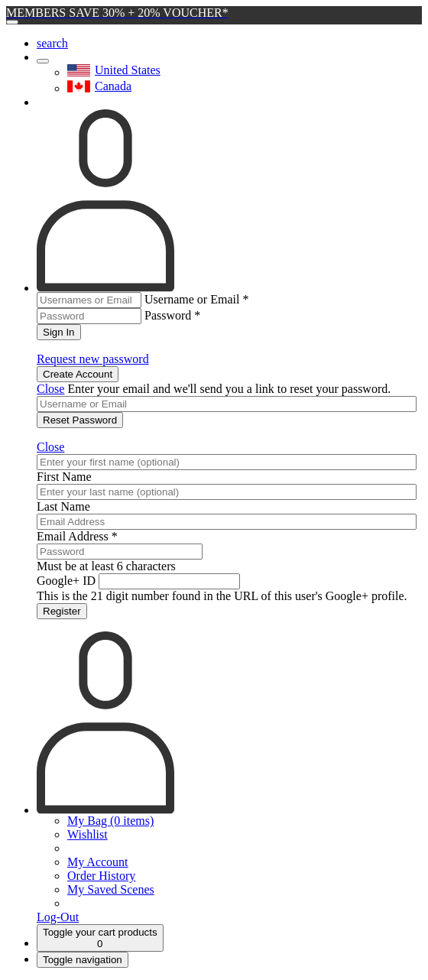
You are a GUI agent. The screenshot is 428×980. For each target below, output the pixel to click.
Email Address (77, 536)
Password (172, 315)
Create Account (78, 374)
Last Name (63, 506)
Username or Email (196, 299)
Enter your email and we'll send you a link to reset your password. (229, 389)
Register (62, 611)
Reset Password (80, 420)
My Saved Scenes (111, 889)
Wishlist (88, 834)
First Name (64, 477)
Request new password (93, 359)
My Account (98, 862)
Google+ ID (66, 581)
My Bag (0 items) (110, 821)
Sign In (59, 332)
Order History (101, 876)
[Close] (12, 22)
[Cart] (100, 938)
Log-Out (58, 917)
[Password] (120, 552)
